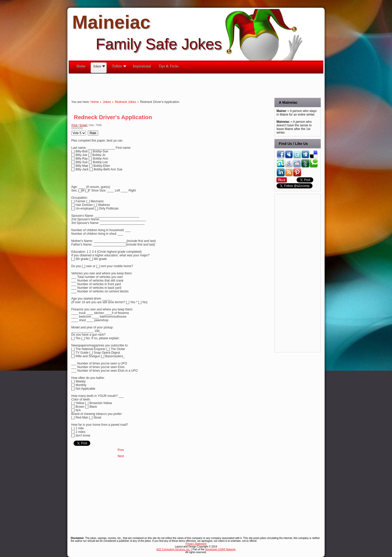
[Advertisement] (162, 85)
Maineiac (111, 22)
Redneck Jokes (126, 102)
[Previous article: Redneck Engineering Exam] (121, 450)
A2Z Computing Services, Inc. (173, 549)
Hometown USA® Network (220, 549)
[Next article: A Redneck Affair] (121, 456)
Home (95, 102)
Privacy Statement (196, 544)
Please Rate (71, 131)
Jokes (107, 102)
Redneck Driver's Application (113, 117)
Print (75, 125)
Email (84, 125)
